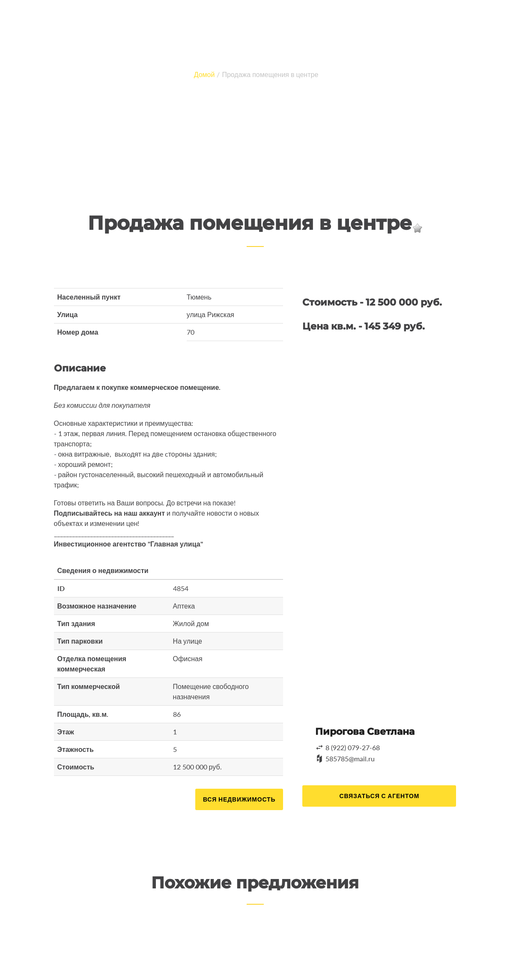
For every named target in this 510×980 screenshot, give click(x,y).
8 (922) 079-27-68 (353, 747)
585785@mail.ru (350, 759)
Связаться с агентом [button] (379, 796)
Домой (204, 74)
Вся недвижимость (239, 799)
